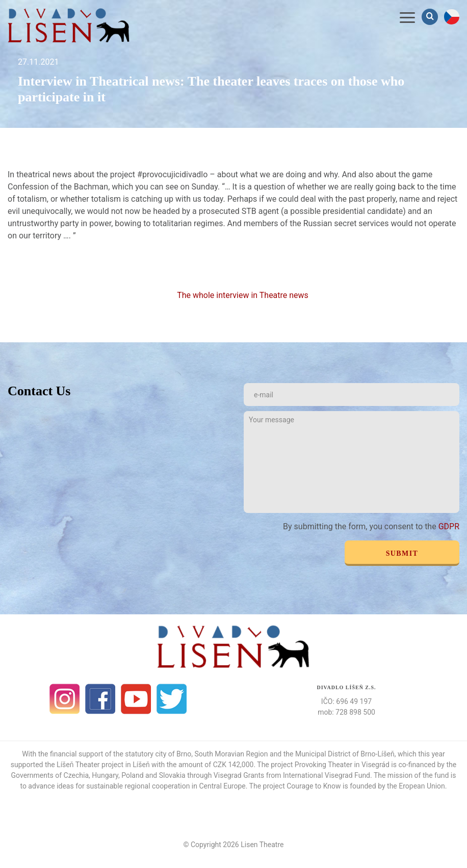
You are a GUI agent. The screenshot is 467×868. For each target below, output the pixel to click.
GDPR (449, 526)
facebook (100, 699)
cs (452, 17)
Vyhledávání (431, 17)
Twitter (172, 699)
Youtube (136, 699)
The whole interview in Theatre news (244, 295)
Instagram (65, 699)
